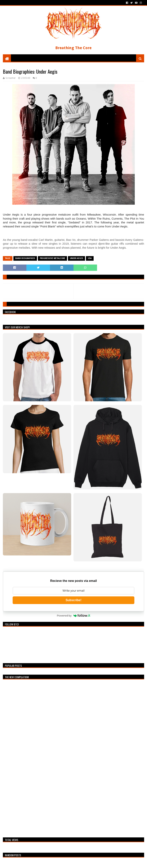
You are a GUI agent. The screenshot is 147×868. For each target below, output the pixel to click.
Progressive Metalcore (52, 258)
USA (90, 258)
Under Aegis (76, 258)
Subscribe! (74, 600)
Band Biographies (25, 258)
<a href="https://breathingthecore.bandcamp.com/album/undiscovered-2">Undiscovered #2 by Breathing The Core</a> (36, 757)
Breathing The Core (73, 48)
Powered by (73, 616)
